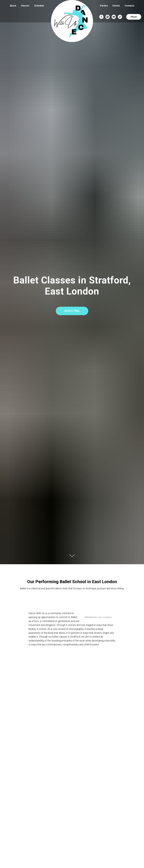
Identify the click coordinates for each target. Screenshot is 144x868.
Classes (25, 6)
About (13, 6)
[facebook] (101, 17)
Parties (104, 6)
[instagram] (108, 17)
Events (116, 6)
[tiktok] (120, 17)
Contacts (130, 6)
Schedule (39, 6)
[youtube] (114, 17)
